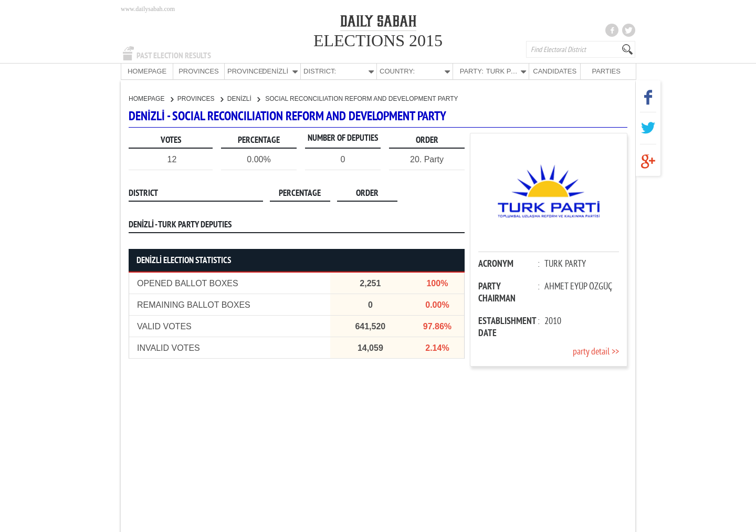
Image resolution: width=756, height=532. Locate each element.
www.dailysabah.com (148, 9)
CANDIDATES (555, 71)
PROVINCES (199, 71)
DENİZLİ (244, 98)
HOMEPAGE (147, 71)
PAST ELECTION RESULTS (174, 56)
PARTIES (606, 71)
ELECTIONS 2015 (378, 40)
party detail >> (596, 352)
